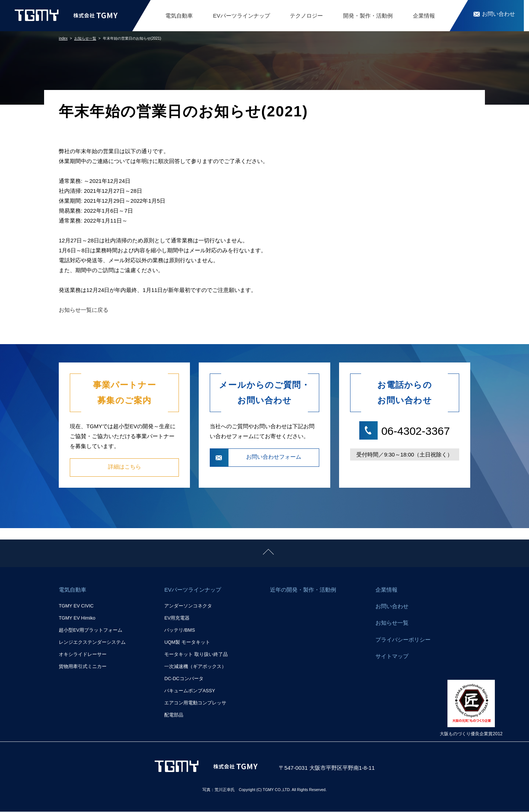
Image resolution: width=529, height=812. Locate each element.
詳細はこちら (125, 467)
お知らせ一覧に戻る (84, 310)
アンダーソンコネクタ (188, 607)
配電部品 (174, 715)
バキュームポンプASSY (190, 691)
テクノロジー (306, 16)
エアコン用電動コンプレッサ (195, 703)
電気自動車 (179, 16)
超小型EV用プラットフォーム (91, 631)
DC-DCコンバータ (184, 679)
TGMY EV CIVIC (76, 607)
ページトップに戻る (25, 544)
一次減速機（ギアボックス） (195, 667)
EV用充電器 (177, 619)
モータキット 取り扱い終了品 (196, 655)
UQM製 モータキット (187, 643)
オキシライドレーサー (83, 655)
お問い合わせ (392, 608)
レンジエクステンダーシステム (92, 643)
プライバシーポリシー (403, 642)
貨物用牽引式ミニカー (83, 667)
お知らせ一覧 (392, 625)
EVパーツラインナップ (242, 16)
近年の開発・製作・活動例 (303, 590)
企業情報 (424, 16)
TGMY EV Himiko (77, 619)
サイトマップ (392, 659)
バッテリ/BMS (179, 631)
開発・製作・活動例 (368, 16)
